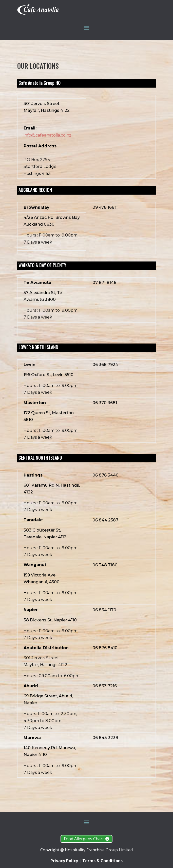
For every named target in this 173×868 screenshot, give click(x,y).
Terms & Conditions (102, 861)
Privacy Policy (65, 861)
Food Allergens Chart (84, 839)
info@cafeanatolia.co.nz (47, 135)
